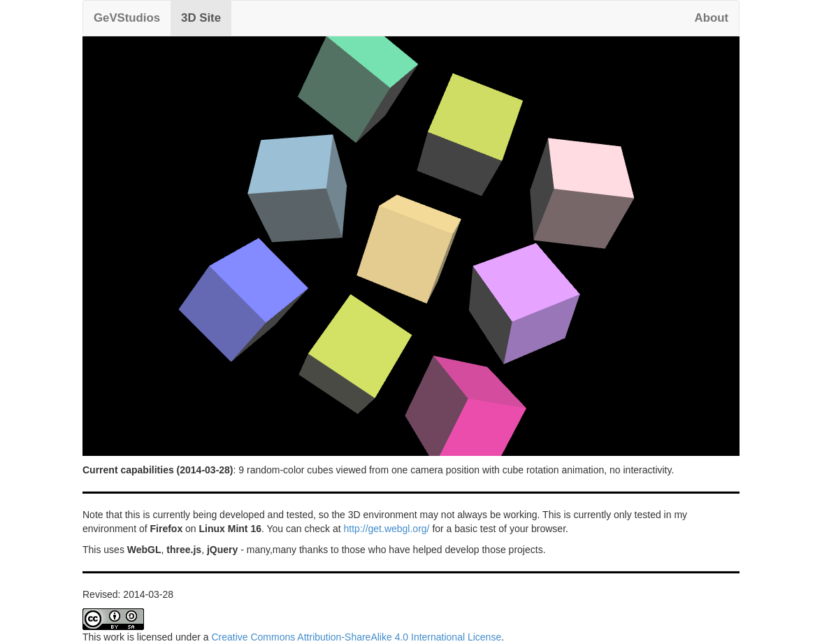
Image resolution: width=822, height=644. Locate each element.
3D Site (201, 18)
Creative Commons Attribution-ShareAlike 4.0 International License (356, 637)
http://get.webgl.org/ (387, 529)
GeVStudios (127, 18)
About (712, 18)
